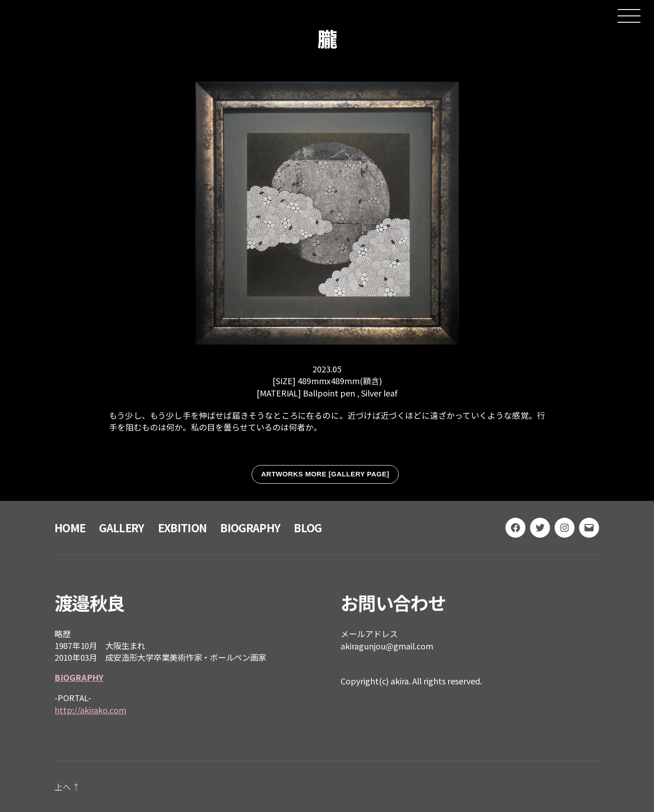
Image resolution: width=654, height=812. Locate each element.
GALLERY (121, 527)
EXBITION (183, 527)
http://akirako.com (90, 710)
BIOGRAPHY (250, 527)
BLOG (308, 527)
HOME (70, 527)
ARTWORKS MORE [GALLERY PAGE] (325, 474)
